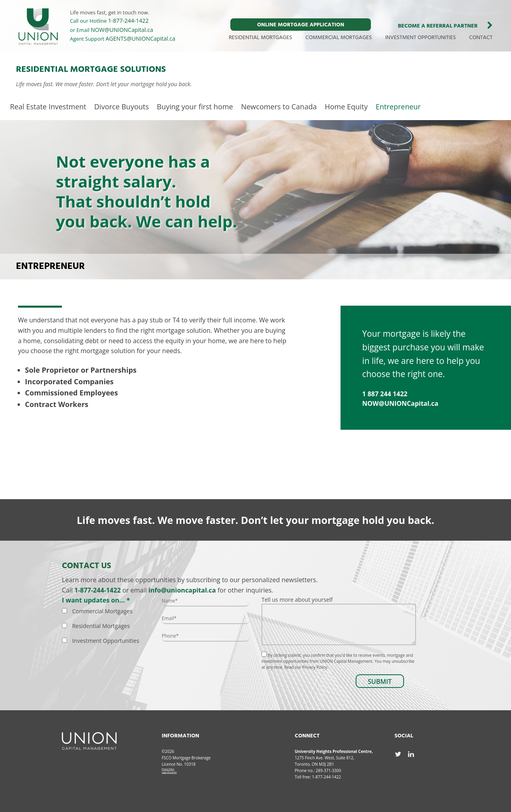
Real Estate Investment (48, 107)
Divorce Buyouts (122, 107)
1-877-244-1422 (129, 21)
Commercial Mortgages (102, 611)
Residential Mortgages (101, 626)
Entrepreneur (398, 107)
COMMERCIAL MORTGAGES (339, 38)
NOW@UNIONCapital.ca (122, 30)
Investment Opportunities (106, 641)
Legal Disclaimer (169, 772)
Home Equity (346, 107)
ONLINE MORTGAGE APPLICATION (301, 25)
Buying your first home (195, 107)
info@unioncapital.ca (182, 590)
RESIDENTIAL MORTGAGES (260, 38)
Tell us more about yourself (339, 620)
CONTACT (481, 38)
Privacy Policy (168, 769)
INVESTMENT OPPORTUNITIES (421, 38)
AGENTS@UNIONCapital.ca (141, 39)
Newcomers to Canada (279, 107)
